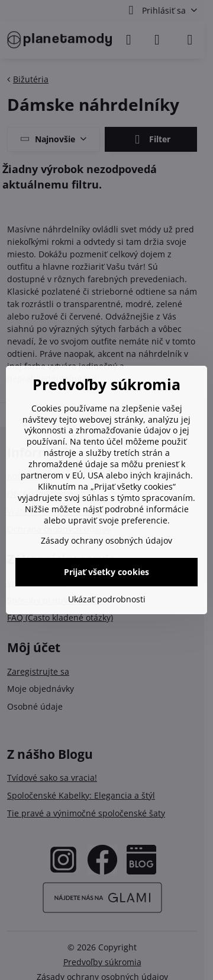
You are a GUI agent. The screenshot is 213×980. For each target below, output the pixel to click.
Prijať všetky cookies (106, 572)
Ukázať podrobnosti (107, 599)
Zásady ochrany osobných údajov (106, 540)
